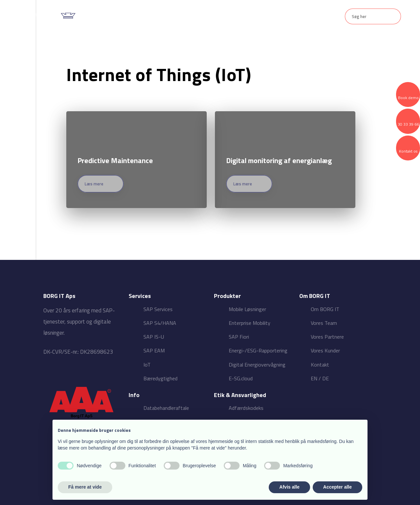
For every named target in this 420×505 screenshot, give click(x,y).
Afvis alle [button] (289, 487)
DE (325, 378)
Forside (131, 17)
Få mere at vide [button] (85, 487)
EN (314, 378)
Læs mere (94, 184)
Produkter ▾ (204, 17)
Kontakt (288, 17)
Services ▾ (165, 17)
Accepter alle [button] (337, 487)
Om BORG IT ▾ (248, 17)
